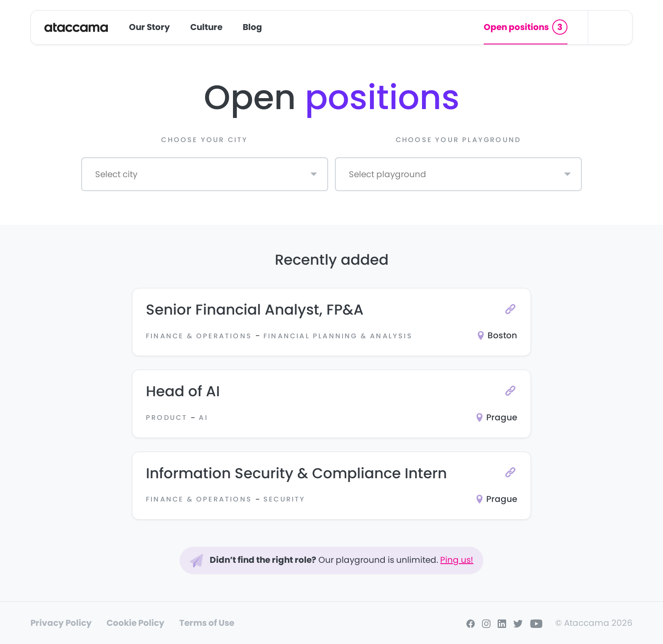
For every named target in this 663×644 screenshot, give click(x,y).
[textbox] (112, 176)
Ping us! (457, 560)
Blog (252, 27)
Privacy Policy (61, 623)
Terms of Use (207, 623)
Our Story (149, 27)
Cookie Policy (136, 623)
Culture (206, 27)
